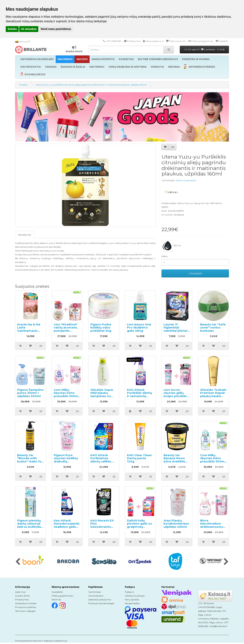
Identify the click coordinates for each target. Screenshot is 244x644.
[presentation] (18, 562)
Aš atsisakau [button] (29, 29)
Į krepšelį (195, 273)
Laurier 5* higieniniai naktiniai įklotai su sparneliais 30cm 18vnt (175, 331)
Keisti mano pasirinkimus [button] (56, 29)
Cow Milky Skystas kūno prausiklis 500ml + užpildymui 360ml (213, 461)
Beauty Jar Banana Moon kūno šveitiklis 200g (174, 460)
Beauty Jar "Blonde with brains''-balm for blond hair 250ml (30, 460)
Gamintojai (95, 592)
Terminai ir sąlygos (25, 611)
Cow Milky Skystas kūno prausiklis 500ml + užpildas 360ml (67, 394)
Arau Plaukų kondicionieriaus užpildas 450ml (176, 524)
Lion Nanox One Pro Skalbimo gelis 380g (139, 328)
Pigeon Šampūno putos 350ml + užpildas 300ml (30, 393)
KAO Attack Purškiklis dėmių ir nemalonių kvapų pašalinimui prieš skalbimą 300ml (140, 398)
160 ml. (171, 246)
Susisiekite (57, 592)
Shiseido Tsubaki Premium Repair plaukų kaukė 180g (213, 394)
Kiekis (165, 256)
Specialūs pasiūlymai (100, 600)
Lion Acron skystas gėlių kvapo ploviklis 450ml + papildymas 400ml (175, 398)
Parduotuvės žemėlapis (101, 603)
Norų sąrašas (132, 600)
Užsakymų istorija (135, 596)
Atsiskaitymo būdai (26, 603)
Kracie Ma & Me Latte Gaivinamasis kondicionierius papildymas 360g (29, 332)
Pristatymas (22, 600)
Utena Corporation (186, 180)
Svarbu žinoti (22, 596)
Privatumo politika (26, 607)
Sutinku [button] (12, 29)
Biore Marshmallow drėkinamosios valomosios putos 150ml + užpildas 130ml (212, 528)
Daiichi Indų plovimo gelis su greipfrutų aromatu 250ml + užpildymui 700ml (140, 528)
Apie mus (20, 592)
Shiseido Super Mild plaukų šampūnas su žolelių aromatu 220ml (102, 396)
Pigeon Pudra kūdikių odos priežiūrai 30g (101, 328)
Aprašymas (24, 235)
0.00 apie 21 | (204, 49)
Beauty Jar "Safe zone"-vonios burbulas (213, 328)
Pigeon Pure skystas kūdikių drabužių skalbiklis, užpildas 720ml (66, 461)
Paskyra (129, 592)
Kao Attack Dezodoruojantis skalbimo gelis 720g (67, 525)
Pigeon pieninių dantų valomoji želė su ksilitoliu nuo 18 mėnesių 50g (29, 527)
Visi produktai (96, 596)
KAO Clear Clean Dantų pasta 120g (139, 458)
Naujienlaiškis (132, 603)
